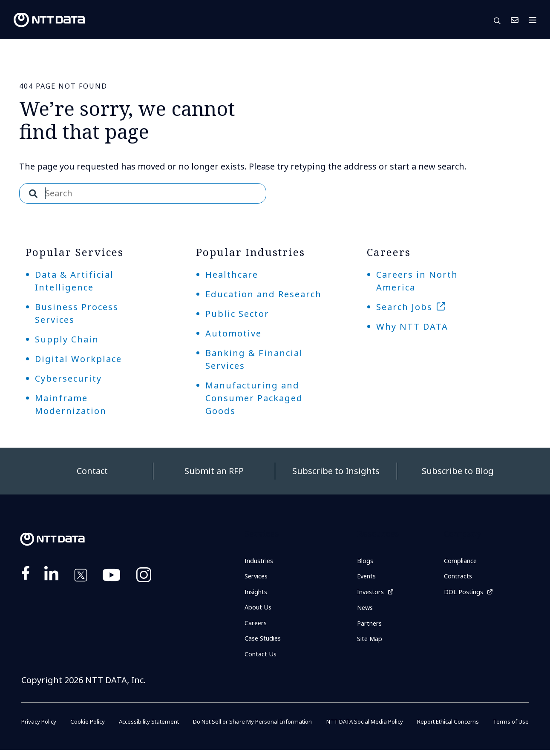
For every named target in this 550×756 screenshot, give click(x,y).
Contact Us (515, 20)
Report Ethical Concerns (450, 727)
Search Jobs (404, 307)
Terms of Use (510, 727)
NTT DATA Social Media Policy (366, 727)
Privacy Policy (40, 727)
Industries (261, 561)
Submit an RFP (214, 471)
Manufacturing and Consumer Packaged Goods (254, 398)
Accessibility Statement (145, 727)
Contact (92, 471)
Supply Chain (67, 339)
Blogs (366, 561)
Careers (257, 627)
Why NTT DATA (412, 326)
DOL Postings (466, 594)
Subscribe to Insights (336, 471)
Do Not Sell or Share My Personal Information (251, 727)
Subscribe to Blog (458, 471)
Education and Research (263, 294)
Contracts (459, 578)
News (366, 611)
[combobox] (143, 193)
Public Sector (237, 314)
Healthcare (232, 275)
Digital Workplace (78, 359)
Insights (258, 594)
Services (258, 578)
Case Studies (265, 643)
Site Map (371, 644)
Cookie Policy (86, 727)
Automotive (233, 333)
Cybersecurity (68, 378)
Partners (371, 627)
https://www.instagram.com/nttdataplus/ (144, 577)
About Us (259, 610)
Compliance (463, 561)
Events (368, 578)
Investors (372, 594)
